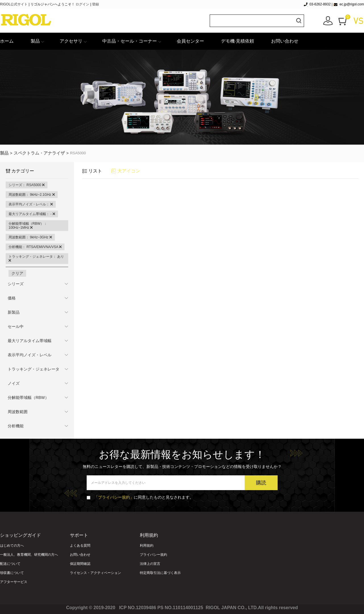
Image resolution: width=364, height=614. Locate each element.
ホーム (7, 41)
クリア (17, 273)
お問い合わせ (285, 41)
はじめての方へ (12, 546)
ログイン (82, 4)
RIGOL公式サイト (14, 4)
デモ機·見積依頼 (238, 41)
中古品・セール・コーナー (130, 41)
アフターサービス (14, 582)
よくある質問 (80, 546)
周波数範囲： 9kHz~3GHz (30, 237)
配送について (10, 564)
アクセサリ (71, 41)
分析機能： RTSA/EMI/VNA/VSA (35, 247)
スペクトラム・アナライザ (39, 153)
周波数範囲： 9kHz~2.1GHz (32, 195)
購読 (261, 483)
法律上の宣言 (150, 564)
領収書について (12, 573)
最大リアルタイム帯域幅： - (32, 214)
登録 (95, 4)
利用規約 (147, 546)
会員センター (190, 41)
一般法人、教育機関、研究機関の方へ (29, 555)
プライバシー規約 (153, 555)
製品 (35, 41)
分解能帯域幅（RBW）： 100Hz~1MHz (28, 226)
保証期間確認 (80, 564)
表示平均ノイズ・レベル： (31, 204)
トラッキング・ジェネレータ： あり (36, 259)
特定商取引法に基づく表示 (160, 573)
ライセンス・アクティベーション (95, 573)
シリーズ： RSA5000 (27, 185)
